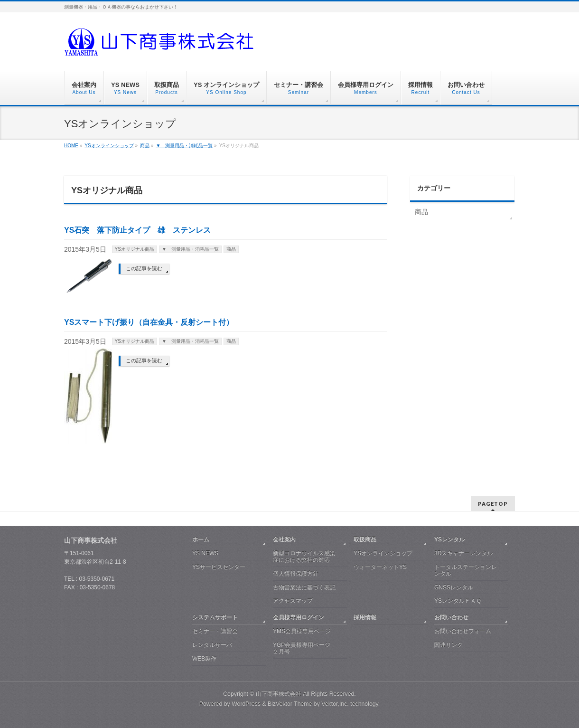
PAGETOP (493, 504)
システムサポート (215, 617)
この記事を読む (144, 268)
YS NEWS (205, 553)
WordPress (246, 704)
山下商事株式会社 (279, 694)
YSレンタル (449, 539)
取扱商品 (365, 539)
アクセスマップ (293, 601)
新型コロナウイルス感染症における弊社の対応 (304, 557)
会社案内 (284, 539)
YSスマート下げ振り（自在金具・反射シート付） (149, 322)
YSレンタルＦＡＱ (458, 601)
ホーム (201, 539)
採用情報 (365, 617)
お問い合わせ (451, 617)
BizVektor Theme (290, 704)
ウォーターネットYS (380, 567)
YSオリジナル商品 (135, 249)
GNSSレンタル (454, 587)
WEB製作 (204, 659)
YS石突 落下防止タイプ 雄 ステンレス (137, 230)
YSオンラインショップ (383, 553)
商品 (231, 249)
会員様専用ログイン (299, 617)
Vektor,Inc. (335, 704)
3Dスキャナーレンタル (463, 553)
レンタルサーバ (212, 645)
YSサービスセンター (219, 567)
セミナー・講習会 (215, 631)
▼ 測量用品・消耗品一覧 (190, 249)
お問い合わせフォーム (463, 631)
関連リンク (448, 645)
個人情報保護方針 (296, 574)
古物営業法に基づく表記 (304, 587)
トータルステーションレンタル (466, 570)
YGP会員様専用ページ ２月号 (302, 648)
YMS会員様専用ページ (302, 631)
